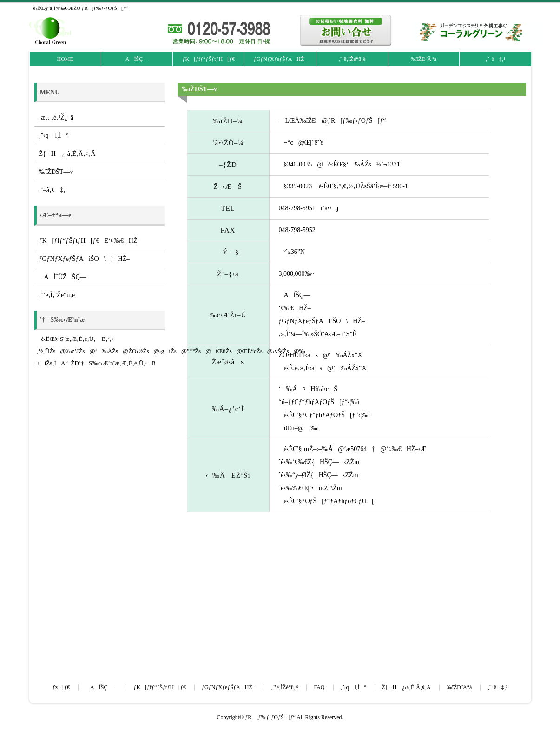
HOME (65, 59)
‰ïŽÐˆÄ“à (424, 59)
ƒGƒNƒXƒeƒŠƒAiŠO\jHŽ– (85, 259)
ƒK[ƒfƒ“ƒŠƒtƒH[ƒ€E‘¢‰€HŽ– (90, 241)
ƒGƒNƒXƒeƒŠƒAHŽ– (280, 59)
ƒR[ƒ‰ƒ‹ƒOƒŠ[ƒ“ (270, 717)
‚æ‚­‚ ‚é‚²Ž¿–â (56, 117)
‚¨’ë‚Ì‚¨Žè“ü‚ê (57, 295)
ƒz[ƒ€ (61, 687)
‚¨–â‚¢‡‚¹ (53, 190)
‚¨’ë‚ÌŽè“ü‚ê (352, 59)
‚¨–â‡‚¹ (495, 59)
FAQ (319, 687)
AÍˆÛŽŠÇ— (65, 277)
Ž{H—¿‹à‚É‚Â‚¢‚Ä (67, 154)
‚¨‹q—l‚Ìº (54, 136)
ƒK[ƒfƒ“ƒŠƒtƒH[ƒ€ (208, 59)
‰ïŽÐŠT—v (56, 172)
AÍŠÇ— (137, 59)
